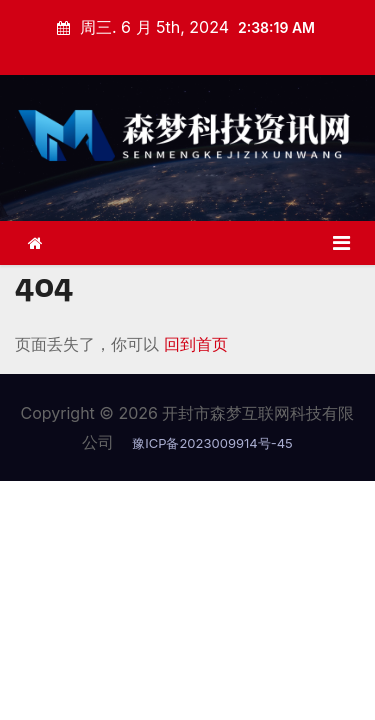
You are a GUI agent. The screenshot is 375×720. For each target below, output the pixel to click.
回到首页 (196, 344)
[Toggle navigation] (341, 243)
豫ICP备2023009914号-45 (212, 443)
